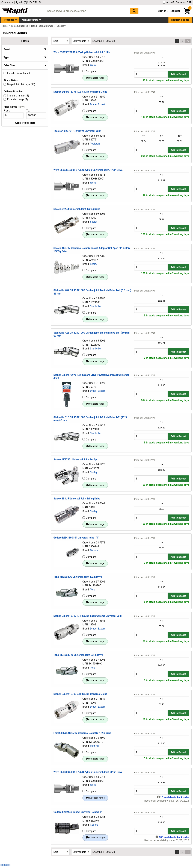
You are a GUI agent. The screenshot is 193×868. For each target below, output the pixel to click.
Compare (89, 71)
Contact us (7, 2)
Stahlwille (95, 306)
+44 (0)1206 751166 (29, 2)
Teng (93, 590)
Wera (93, 65)
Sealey (94, 222)
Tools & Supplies (20, 26)
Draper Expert (98, 104)
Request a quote (180, 20)
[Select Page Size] (81, 41)
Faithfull (94, 746)
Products (9, 20)
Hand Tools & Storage (43, 26)
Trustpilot (5, 865)
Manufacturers (30, 20)
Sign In (162, 11)
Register (175, 11)
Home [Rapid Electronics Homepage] (5, 26)
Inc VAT (168, 2)
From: (8, 111)
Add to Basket (178, 74)
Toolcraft (95, 144)
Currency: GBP (184, 2)
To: (29, 111)
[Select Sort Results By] (61, 41)
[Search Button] (134, 11)
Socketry (61, 26)
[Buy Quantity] (151, 74)
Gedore (94, 550)
